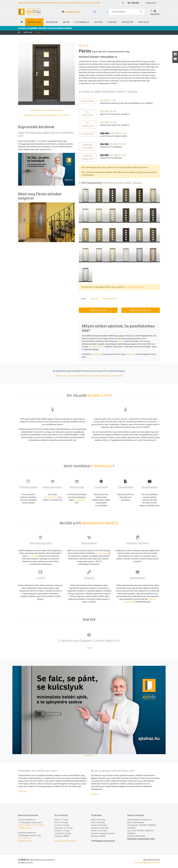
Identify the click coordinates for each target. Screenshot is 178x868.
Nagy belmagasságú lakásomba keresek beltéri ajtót (46, 134)
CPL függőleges (88, 125)
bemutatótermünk (51, 497)
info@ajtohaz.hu (72, 12)
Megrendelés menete (61, 115)
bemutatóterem (102, 553)
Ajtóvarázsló (82, 22)
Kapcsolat (144, 22)
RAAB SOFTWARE (153, 863)
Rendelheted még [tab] (110, 299)
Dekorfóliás (88, 101)
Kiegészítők (128, 22)
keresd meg (130, 354)
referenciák (33, 556)
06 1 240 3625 (133, 3)
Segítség (98, 22)
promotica (139, 863)
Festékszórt (88, 134)
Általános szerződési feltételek (68, 376)
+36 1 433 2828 (24, 825)
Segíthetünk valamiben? (40, 110)
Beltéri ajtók (28, 32)
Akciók (66, 22)
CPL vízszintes (88, 114)
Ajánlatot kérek (98, 310)
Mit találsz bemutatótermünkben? (37, 115)
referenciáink (80, 500)
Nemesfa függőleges (88, 157)
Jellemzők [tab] (94, 299)
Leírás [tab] (83, 299)
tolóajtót (121, 341)
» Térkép (89, 648)
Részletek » (23, 791)
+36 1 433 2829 (37, 825)
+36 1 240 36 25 (25, 838)
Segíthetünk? (151, 3)
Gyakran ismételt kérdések (65, 841)
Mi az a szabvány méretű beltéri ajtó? (113, 771)
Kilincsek (112, 22)
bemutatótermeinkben (133, 287)
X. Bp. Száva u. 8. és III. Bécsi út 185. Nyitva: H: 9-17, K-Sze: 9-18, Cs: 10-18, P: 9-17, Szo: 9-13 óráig (59, 3)
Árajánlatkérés (57, 110)
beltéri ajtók (34, 22)
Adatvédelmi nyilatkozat (92, 376)
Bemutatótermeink (141, 310)
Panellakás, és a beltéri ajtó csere (38, 771)
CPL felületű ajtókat (96, 347)
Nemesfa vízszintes (88, 146)
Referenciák (52, 22)
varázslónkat (96, 354)
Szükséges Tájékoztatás (113, 376)
